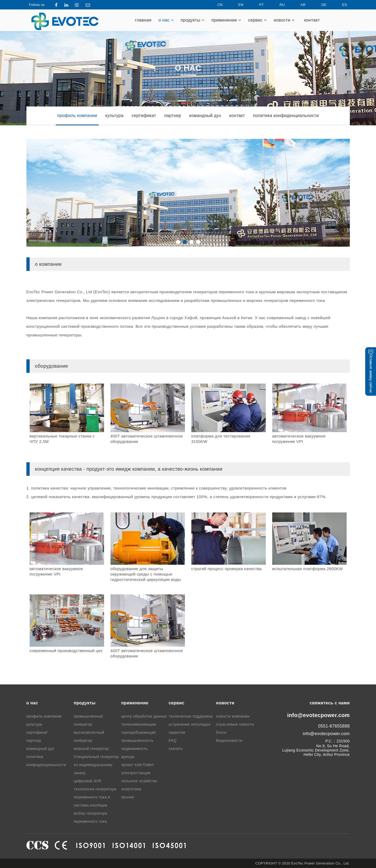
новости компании (233, 716)
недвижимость (135, 749)
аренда (128, 757)
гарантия (177, 732)
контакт (312, 20)
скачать (176, 749)
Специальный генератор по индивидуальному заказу (96, 765)
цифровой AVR (88, 781)
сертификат (144, 116)
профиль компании (77, 116)
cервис (257, 20)
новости (284, 20)
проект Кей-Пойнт (138, 765)
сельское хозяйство (139, 781)
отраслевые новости (235, 724)
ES (340, 5)
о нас (166, 20)
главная (143, 20)
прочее (128, 797)
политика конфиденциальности (286, 116)
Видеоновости (229, 740)
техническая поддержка (191, 716)
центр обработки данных (144, 716)
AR (299, 5)
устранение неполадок (190, 724)
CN (215, 5)
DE (319, 5)
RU (278, 5)
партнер (173, 116)
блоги (221, 732)
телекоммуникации (139, 724)
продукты (192, 20)
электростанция (136, 773)
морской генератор (91, 749)
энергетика (131, 789)
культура (115, 116)
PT (257, 5)
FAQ (173, 740)
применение (226, 20)
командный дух (205, 116)
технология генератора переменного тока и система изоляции (95, 797)
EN (236, 5)
